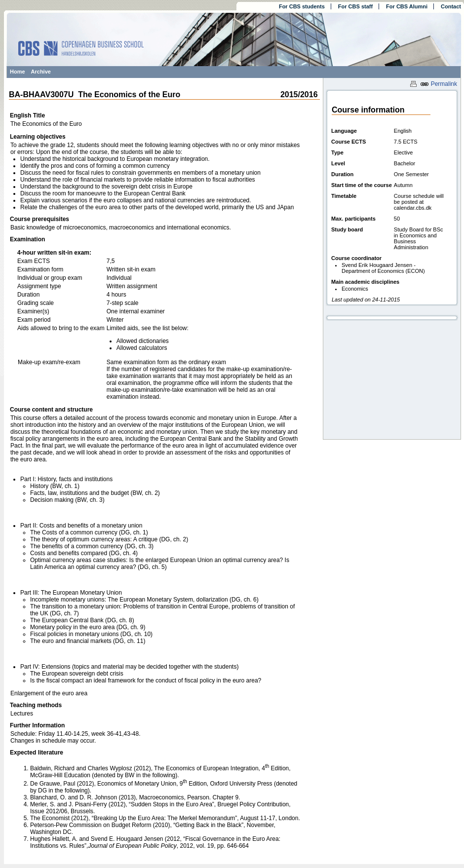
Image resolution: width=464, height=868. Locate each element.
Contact (451, 6)
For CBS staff (355, 6)
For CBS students (302, 6)
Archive (41, 72)
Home (18, 72)
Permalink (439, 84)
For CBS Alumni (407, 6)
